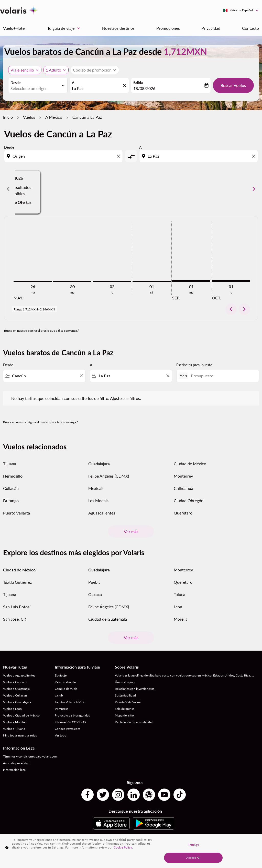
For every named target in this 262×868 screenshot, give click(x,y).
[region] (131, 851)
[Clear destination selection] (254, 156)
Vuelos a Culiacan (15, 695)
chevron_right (244, 309)
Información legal (15, 770)
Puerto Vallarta (17, 513)
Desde (15, 83)
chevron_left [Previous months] (8, 189)
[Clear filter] (81, 376)
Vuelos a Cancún (14, 682)
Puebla (94, 582)
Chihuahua (183, 488)
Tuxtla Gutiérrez (17, 582)
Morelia (181, 619)
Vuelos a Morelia (14, 722)
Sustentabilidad (125, 695)
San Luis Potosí (17, 607)
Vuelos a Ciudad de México (21, 715)
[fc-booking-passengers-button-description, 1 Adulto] (53, 70)
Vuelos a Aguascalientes (19, 675)
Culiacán (11, 488)
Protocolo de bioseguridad (73, 715)
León (178, 607)
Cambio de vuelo (66, 689)
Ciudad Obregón (189, 501)
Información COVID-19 (70, 722)
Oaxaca (95, 594)
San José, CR (15, 619)
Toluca (179, 594)
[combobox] (35, 88)
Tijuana (10, 464)
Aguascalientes (102, 513)
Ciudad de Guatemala (108, 619)
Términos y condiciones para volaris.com (30, 756)
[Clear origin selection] (119, 156)
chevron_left (231, 309)
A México (54, 117)
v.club (59, 695)
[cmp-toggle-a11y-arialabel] (131, 156)
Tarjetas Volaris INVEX (70, 702)
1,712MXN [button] (185, 51)
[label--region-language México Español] (241, 10)
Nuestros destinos (118, 28)
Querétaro (183, 513)
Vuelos (29, 117)
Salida (138, 83)
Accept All (193, 858)
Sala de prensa (125, 709)
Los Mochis (98, 501)
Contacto (250, 28)
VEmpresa (62, 709)
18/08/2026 (144, 88)
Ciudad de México (190, 464)
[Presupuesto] (222, 376)
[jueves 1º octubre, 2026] (231, 281)
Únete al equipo (126, 682)
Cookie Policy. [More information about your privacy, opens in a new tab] (123, 847)
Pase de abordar (65, 682)
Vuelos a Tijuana (14, 729)
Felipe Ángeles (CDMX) (109, 476)
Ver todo (61, 735)
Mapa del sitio (124, 715)
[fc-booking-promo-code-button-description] (92, 70)
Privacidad (211, 28)
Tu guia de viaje (65, 28)
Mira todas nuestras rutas (20, 735)
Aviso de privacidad (16, 763)
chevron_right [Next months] (254, 189)
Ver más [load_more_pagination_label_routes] (131, 532)
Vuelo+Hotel (14, 28)
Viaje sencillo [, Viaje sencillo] (22, 70)
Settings (193, 845)
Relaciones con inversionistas (135, 689)
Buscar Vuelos (233, 85)
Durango (11, 501)
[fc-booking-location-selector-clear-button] (125, 86)
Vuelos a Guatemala (16, 689)
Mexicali (96, 488)
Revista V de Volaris (128, 702)
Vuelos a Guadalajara (17, 702)
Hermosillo (13, 476)
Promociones (168, 28)
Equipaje (61, 675)
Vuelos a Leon (12, 709)
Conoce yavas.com (67, 729)
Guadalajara (99, 464)
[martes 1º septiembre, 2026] (191, 281)
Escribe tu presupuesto (194, 365)
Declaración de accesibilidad (134, 722)
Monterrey (183, 476)
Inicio (8, 117)
